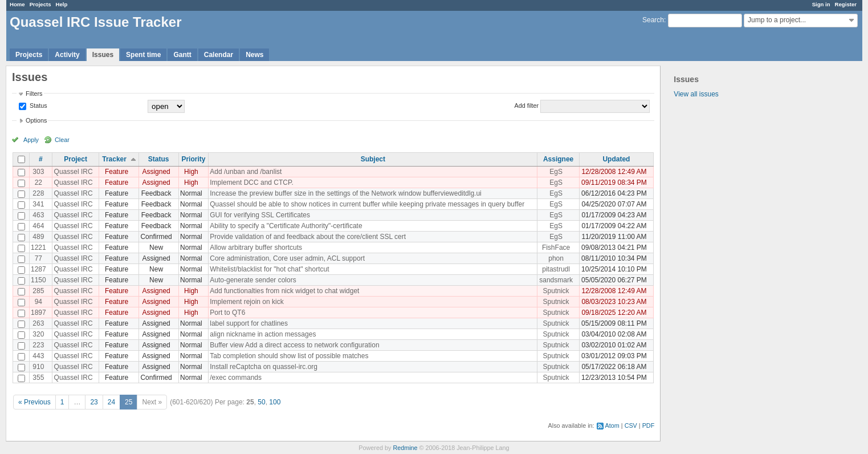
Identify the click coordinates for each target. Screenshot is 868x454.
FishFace (556, 248)
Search (653, 20)
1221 (38, 248)
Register (846, 4)
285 (38, 291)
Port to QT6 (227, 313)
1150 (38, 280)
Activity (67, 55)
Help (62, 4)
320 (38, 334)
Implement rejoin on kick (246, 302)
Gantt (182, 55)
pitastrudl (556, 269)
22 (38, 183)
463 (38, 215)
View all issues (696, 94)
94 (38, 302)
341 (38, 204)
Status (38, 106)
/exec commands (236, 378)
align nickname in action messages (263, 334)
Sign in (821, 4)
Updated (616, 159)
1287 (38, 269)
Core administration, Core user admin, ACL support (287, 258)
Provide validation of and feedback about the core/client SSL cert (308, 237)
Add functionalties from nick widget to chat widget (284, 291)
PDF (649, 425)
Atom (612, 425)
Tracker (114, 159)
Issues (103, 55)
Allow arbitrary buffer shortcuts (256, 248)
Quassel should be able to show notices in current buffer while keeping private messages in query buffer (367, 204)
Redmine (405, 448)
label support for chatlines (249, 323)
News (254, 55)
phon (556, 258)
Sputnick (556, 291)
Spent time (143, 55)
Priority (193, 159)
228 (38, 193)
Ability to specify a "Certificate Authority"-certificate (286, 226)
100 (275, 402)
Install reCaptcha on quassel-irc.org (264, 367)
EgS (556, 172)
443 (38, 356)
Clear (62, 140)
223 (38, 345)
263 (38, 323)
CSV (631, 425)
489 (38, 237)
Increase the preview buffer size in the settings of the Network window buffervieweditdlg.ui (345, 193)
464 (38, 226)
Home (17, 4)
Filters (34, 94)
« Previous (34, 402)
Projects (40, 4)
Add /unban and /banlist (246, 172)
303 (38, 172)
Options (36, 120)
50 (261, 402)
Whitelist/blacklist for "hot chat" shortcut (269, 269)
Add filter (527, 106)
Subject (373, 159)
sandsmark (556, 280)
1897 (38, 313)
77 (38, 258)
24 (111, 402)
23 (94, 402)
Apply (31, 140)
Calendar (219, 55)
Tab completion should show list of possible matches (289, 356)
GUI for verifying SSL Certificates (260, 215)
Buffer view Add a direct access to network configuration (294, 345)
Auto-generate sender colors (253, 280)
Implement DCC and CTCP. (252, 183)
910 (38, 367)
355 (38, 378)
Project (76, 159)
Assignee (558, 159)
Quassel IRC (74, 172)
